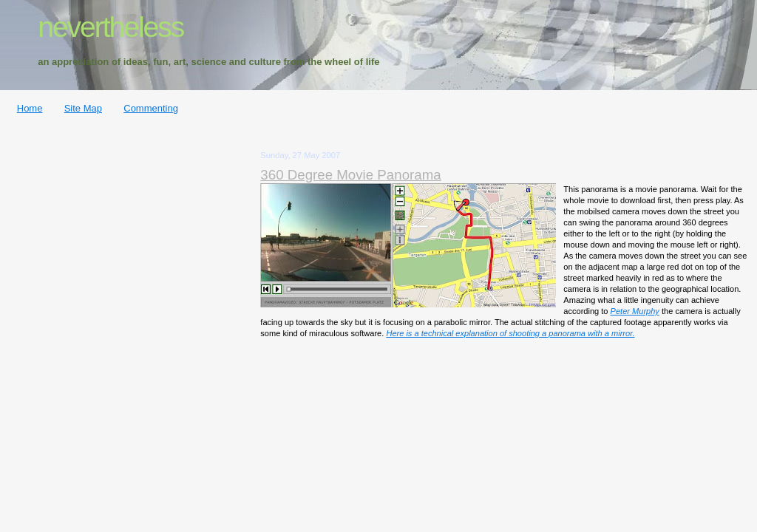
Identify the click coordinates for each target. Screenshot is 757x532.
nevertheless (111, 27)
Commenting (151, 108)
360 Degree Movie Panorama (350, 175)
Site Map (83, 108)
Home (30, 108)
